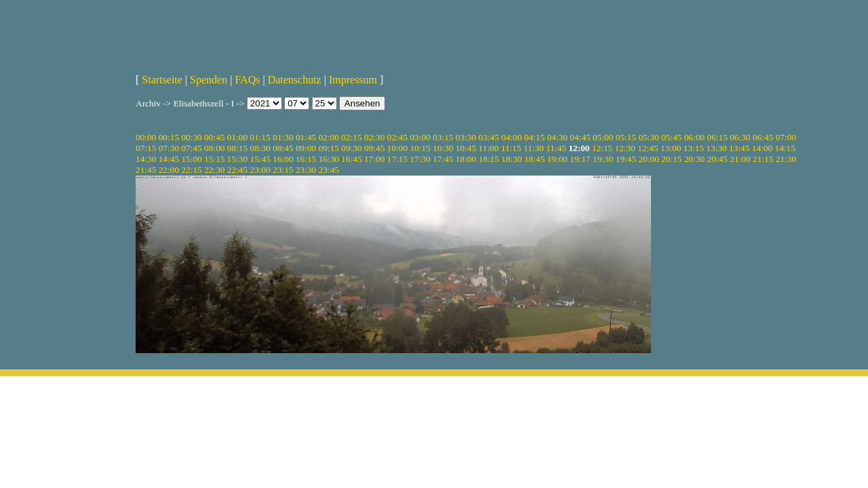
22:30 (214, 170)
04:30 (557, 137)
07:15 (146, 148)
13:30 (716, 148)
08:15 (237, 148)
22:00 (169, 170)
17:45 (443, 159)
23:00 (260, 170)
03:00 (420, 137)
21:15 (763, 159)
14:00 (762, 148)
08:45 (283, 148)
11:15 (511, 148)
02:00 (329, 137)
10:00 (397, 148)
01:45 (306, 137)
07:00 (786, 137)
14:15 (785, 148)
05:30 (648, 137)
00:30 (191, 137)
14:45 (169, 159)
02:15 (351, 137)
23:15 (283, 170)
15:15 (214, 159)
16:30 (329, 159)
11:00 (489, 148)
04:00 (511, 137)
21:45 (146, 170)
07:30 (169, 148)
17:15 (397, 159)
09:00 (306, 148)
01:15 (260, 137)
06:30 (740, 137)
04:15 (534, 137)
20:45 (717, 159)
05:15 (626, 137)
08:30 (260, 148)
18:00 (466, 159)
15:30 (237, 159)
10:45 (466, 148)
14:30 (146, 159)
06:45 (763, 137)
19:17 (580, 159)
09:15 (329, 148)
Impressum (353, 80)
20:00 (648, 159)
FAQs (247, 80)
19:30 (603, 159)
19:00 (557, 159)
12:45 (648, 148)
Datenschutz (295, 80)
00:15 (169, 137)
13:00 (671, 148)
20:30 (694, 159)
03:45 (489, 137)
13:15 (694, 148)
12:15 (602, 148)
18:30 (511, 159)
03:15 (443, 137)
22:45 (237, 170)
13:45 (739, 148)
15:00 (191, 159)
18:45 (534, 159)
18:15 (489, 159)
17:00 (374, 159)
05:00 (603, 137)
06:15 (717, 137)
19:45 (626, 159)
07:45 (191, 148)
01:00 (237, 137)
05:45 (671, 137)
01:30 (283, 137)
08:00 (214, 148)
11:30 (534, 148)
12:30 (625, 148)
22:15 (191, 170)
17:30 (420, 159)
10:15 (420, 148)
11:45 (556, 148)
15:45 (260, 159)
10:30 (443, 148)
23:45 (329, 170)
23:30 (306, 170)
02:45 (397, 137)
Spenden (209, 80)
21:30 (786, 159)
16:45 (351, 159)
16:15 (306, 159)
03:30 (466, 137)
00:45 (214, 137)
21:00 (740, 159)
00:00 (146, 137)
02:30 (374, 137)
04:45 (580, 137)
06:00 (694, 137)
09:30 (351, 148)
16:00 (283, 159)
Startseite (162, 80)
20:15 (671, 159)
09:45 (374, 148)
